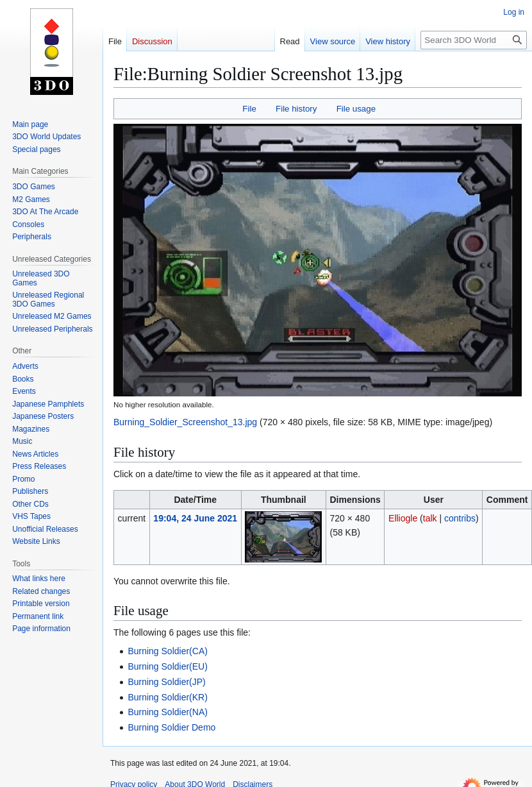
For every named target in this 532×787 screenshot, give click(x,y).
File (249, 109)
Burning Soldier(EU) (168, 666)
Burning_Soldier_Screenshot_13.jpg (185, 422)
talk (430, 518)
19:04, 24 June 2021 (195, 518)
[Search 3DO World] (474, 40)
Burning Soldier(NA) (168, 712)
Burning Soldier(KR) (168, 697)
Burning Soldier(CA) (168, 651)
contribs (460, 518)
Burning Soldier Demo (171, 727)
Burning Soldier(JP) (166, 682)
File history (296, 109)
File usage (356, 109)
